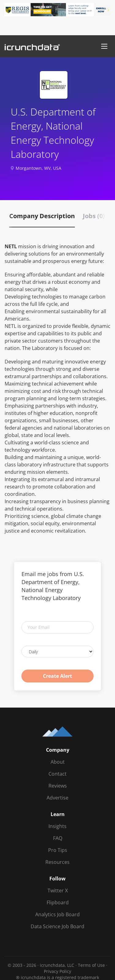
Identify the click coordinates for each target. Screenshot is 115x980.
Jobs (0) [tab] (94, 216)
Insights (57, 826)
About (58, 762)
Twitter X (58, 891)
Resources (57, 862)
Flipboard (58, 902)
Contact (57, 774)
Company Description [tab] (42, 216)
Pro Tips (58, 850)
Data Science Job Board (57, 926)
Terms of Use (91, 965)
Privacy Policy (57, 971)
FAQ (58, 838)
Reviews (58, 786)
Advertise (57, 798)
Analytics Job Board (57, 914)
